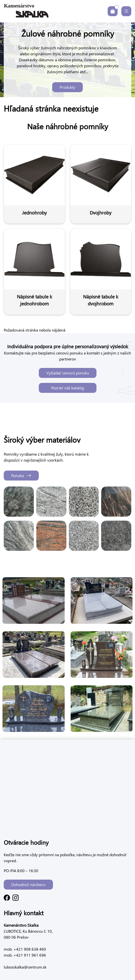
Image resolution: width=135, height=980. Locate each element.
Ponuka (21, 475)
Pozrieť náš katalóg (68, 388)
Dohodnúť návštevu (28, 884)
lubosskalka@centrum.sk (25, 967)
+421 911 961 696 (29, 955)
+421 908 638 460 (29, 949)
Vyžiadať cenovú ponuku (68, 373)
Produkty (67, 87)
